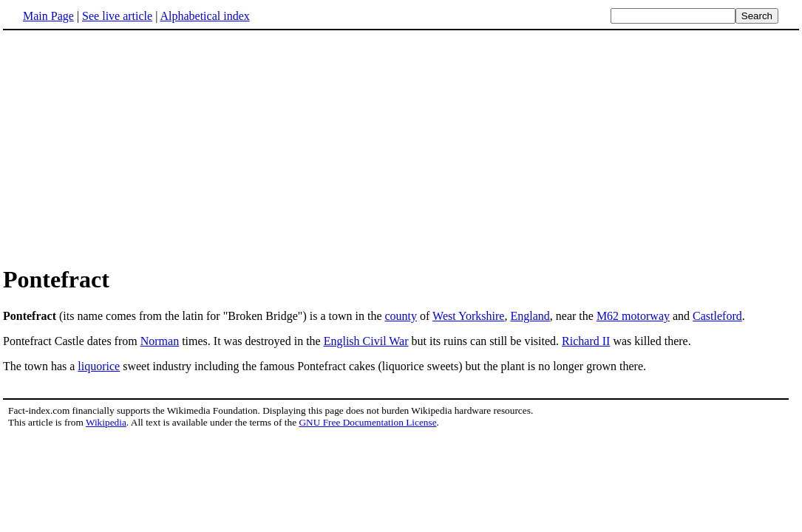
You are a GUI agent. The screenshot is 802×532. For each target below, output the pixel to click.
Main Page (48, 16)
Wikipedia (106, 422)
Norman (160, 341)
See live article (117, 16)
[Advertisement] (127, 147)
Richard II (586, 341)
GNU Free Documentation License (367, 422)
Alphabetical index (204, 16)
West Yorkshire (468, 316)
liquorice (99, 366)
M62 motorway (633, 316)
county (401, 316)
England (530, 316)
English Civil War (366, 341)
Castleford (717, 316)
